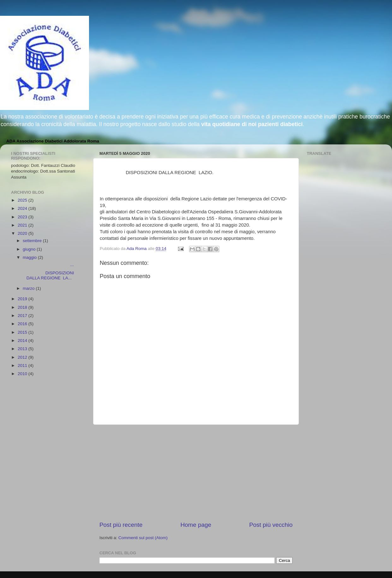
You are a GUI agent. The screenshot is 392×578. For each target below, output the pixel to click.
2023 (23, 217)
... (48, 265)
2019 (23, 299)
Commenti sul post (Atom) (143, 538)
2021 (23, 225)
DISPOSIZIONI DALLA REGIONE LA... (48, 275)
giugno (30, 249)
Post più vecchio (271, 525)
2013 (23, 349)
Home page (196, 525)
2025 (23, 200)
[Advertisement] (196, 473)
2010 (23, 374)
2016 (23, 324)
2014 (23, 341)
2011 (23, 365)
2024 (23, 208)
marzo (29, 288)
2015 (23, 332)
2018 (23, 307)
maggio (30, 257)
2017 (23, 316)
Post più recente (121, 525)
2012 (23, 357)
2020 (23, 233)
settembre (33, 241)
